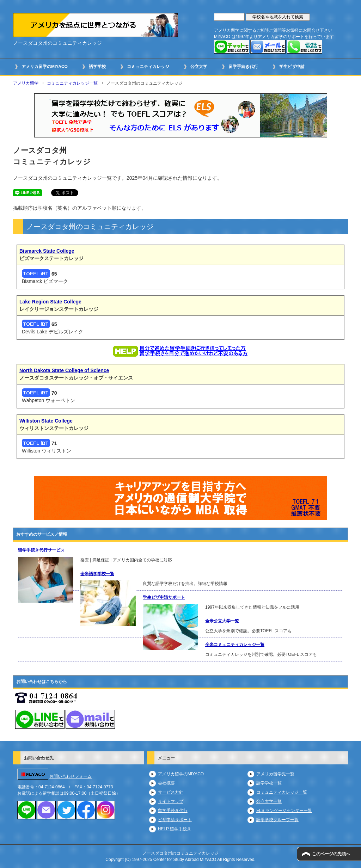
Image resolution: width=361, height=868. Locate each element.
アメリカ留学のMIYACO (45, 67)
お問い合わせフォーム (71, 776)
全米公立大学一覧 (222, 621)
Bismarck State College (47, 251)
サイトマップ (171, 801)
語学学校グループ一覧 (277, 820)
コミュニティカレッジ (148, 67)
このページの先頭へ (331, 854)
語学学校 (97, 67)
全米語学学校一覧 (97, 574)
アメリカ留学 (26, 83)
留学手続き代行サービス (41, 550)
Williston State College (46, 421)
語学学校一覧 (269, 783)
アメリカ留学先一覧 (275, 774)
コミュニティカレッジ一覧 (72, 83)
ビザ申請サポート (175, 820)
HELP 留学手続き (175, 829)
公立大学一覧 (269, 801)
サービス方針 (171, 792)
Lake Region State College (50, 302)
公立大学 (199, 67)
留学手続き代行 (243, 67)
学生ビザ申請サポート (164, 597)
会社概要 (166, 783)
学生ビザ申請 (292, 67)
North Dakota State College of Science (64, 370)
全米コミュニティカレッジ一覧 (235, 645)
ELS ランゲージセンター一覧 (284, 811)
